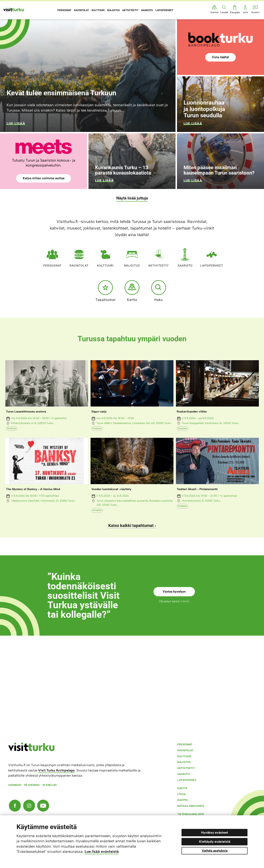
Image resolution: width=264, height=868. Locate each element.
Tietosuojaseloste (191, 814)
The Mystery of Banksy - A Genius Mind (33, 489)
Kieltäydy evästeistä (215, 842)
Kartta (132, 291)
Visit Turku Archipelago (56, 770)
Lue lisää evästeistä (102, 852)
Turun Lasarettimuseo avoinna (26, 412)
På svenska (32, 785)
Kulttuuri (105, 257)
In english (50, 785)
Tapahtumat (105, 291)
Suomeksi (15, 785)
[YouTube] (43, 806)
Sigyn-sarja (99, 412)
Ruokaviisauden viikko (192, 412)
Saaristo (185, 257)
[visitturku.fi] (31, 750)
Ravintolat (79, 257)
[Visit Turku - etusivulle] (14, 9)
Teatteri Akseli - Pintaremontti (197, 489)
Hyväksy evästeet (215, 832)
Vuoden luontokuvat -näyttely (111, 489)
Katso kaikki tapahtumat (131, 525)
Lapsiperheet (212, 257)
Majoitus (132, 257)
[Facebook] (15, 806)
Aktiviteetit (159, 257)
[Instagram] (29, 806)
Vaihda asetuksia (215, 851)
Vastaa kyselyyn (174, 592)
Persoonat (52, 257)
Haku (159, 291)
